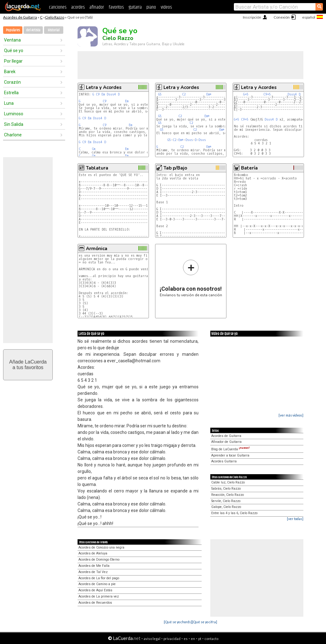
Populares (13, 30)
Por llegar (13, 61)
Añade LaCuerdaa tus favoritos (28, 365)
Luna (9, 103)
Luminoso (14, 114)
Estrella (11, 93)
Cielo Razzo (55, 17)
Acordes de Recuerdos (95, 603)
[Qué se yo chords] (178, 622)
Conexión (282, 17)
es (186, 639)
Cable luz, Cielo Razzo (228, 482)
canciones (58, 7)
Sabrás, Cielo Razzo (226, 489)
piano (151, 7)
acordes (78, 7)
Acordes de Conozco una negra (101, 547)
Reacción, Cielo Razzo (228, 495)
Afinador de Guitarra (226, 442)
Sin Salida (14, 124)
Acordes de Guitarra (20, 17)
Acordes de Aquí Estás (95, 590)
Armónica (97, 249)
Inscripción (252, 17)
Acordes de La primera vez (99, 596)
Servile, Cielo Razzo (226, 501)
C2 (184, 94)
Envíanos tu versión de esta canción (191, 278)
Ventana (12, 40)
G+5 (246, 94)
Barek (10, 72)
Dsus (189, 140)
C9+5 (267, 94)
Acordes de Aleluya (93, 553)
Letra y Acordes (104, 87)
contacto (211, 639)
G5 (160, 94)
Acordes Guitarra (224, 461)
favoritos (116, 7)
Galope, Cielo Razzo (226, 507)
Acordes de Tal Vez (93, 572)
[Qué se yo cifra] (205, 622)
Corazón (12, 82)
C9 (98, 94)
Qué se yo (14, 51)
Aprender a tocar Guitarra (230, 455)
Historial (54, 30)
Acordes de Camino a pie (97, 584)
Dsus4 (111, 94)
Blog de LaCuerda (230, 449)
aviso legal (152, 639)
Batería (249, 168)
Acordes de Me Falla (94, 566)
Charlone (13, 135)
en (193, 639)
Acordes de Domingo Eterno (99, 560)
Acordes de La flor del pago (99, 578)
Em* (209, 94)
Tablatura (97, 168)
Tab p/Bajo (175, 168)
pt (200, 639)
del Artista (33, 30)
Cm (94, 149)
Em (103, 94)
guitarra (135, 7)
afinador (97, 7)
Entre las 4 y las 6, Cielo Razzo (234, 513)
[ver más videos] (291, 415)
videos (166, 7)
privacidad (172, 639)
